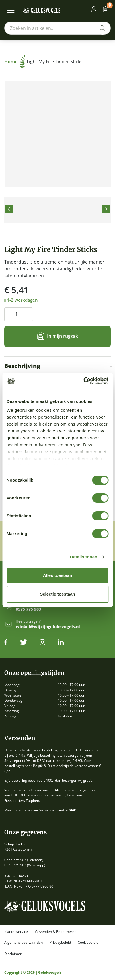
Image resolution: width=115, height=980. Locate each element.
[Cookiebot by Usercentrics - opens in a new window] (83, 381)
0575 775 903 (28, 609)
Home (15, 62)
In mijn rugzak (63, 336)
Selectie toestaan (57, 594)
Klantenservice (16, 932)
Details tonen (84, 557)
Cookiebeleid (88, 943)
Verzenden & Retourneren (55, 932)
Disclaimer (13, 954)
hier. (73, 810)
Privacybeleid (60, 943)
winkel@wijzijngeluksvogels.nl (48, 627)
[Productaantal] (19, 314)
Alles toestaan (58, 575)
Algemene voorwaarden (24, 943)
